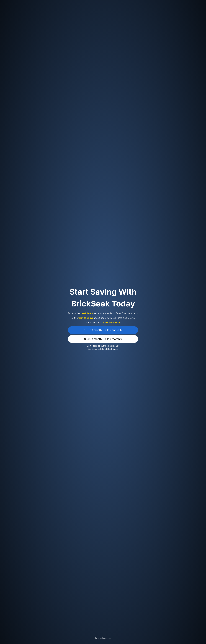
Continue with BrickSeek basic (103, 349)
